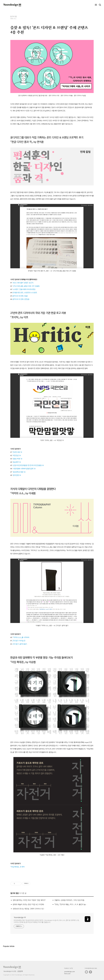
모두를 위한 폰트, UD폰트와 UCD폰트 (25, 293)
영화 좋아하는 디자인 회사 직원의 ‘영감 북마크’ (29, 900)
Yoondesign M (20, 917)
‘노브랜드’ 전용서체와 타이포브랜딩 (24, 289)
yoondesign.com (70, 972)
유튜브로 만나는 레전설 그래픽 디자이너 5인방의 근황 (29, 909)
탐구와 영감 (14, 17)
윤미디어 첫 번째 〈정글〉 (20, 296)
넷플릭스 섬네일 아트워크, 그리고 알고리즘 (69, 900)
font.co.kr (67, 974)
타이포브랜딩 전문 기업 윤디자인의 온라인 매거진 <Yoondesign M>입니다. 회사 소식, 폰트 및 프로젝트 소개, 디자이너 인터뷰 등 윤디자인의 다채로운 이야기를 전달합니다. (46, 921)
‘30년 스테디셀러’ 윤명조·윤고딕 (23, 283)
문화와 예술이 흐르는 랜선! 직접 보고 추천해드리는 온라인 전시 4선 (29, 904)
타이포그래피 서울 (34, 117)
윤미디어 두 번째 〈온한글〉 (21, 299)
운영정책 (20, 971)
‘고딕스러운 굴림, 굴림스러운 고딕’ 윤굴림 (26, 286)
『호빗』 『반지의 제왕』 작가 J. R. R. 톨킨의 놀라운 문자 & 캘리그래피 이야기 (71, 904)
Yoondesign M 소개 (10, 971)
